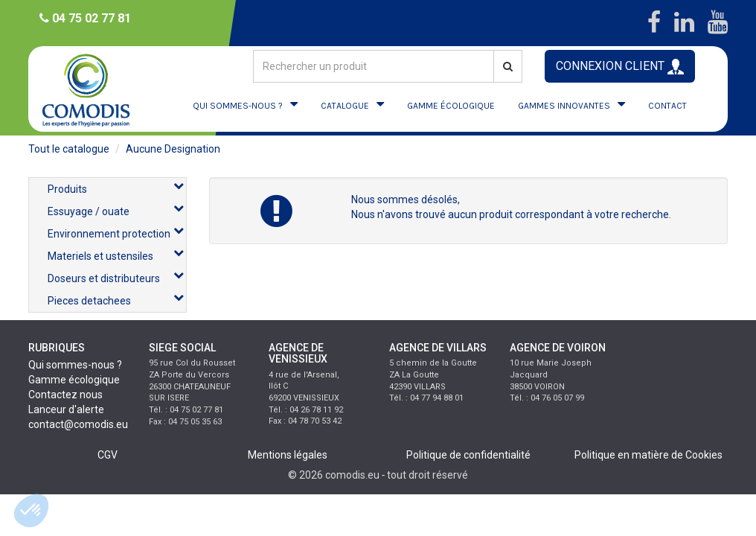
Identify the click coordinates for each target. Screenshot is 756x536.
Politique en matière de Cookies (648, 455)
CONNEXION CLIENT (620, 67)
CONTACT (667, 106)
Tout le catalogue (69, 149)
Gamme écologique (74, 380)
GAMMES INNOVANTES (564, 106)
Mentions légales (288, 455)
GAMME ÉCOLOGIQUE (451, 106)
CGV (108, 455)
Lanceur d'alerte (66, 409)
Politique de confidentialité (468, 455)
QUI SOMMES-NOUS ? (238, 106)
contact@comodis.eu (78, 424)
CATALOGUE (345, 106)
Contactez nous (65, 395)
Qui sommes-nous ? (75, 365)
